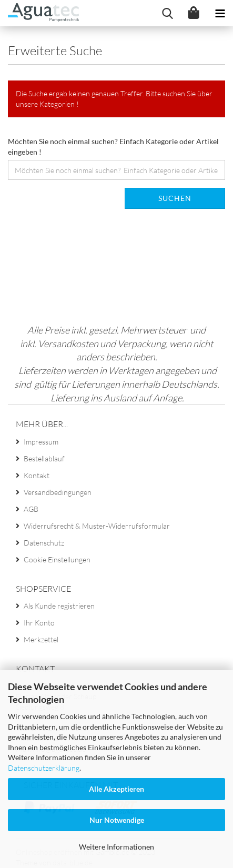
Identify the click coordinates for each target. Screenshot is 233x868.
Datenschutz (44, 543)
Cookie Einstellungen (57, 559)
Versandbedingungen (58, 492)
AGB (31, 509)
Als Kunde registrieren (59, 606)
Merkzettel (41, 639)
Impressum (41, 442)
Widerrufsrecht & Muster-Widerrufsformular (97, 526)
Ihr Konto (39, 623)
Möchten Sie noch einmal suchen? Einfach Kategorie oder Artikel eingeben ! (113, 147)
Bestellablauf (44, 458)
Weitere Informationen (116, 847)
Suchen (175, 198)
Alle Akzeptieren (116, 789)
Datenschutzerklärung (44, 768)
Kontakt (37, 475)
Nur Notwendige (117, 820)
